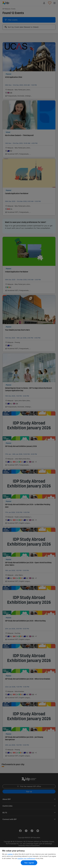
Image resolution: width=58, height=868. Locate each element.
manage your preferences (26, 858)
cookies (10, 854)
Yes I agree (29, 863)
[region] (29, 858)
